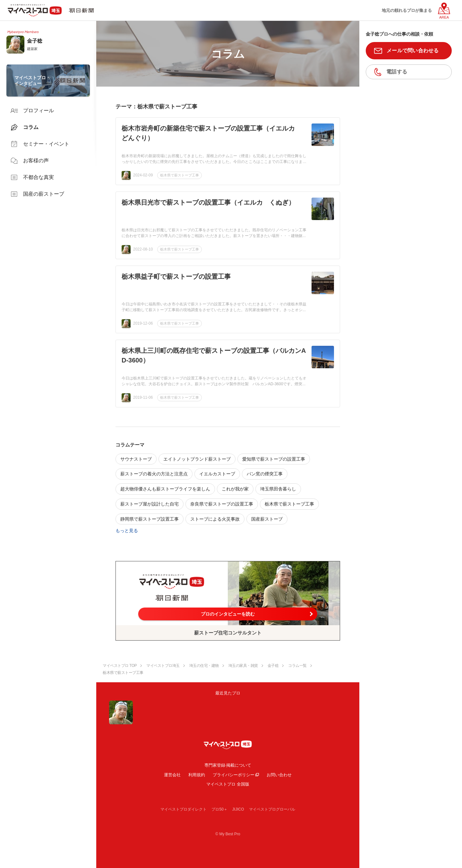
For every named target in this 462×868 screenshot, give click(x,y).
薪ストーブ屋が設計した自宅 (150, 504)
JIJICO (238, 809)
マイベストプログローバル (272, 809)
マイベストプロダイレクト (184, 809)
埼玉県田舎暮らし (278, 489)
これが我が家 (235, 489)
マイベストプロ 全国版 (228, 784)
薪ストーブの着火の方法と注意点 (154, 474)
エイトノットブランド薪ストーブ (197, 459)
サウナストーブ (136, 459)
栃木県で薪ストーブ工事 (180, 175)
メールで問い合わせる (413, 51)
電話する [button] (397, 72)
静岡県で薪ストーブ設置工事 (150, 519)
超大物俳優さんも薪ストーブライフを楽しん (165, 489)
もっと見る (127, 531)
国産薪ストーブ (267, 519)
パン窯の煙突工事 (265, 474)
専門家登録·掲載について (228, 765)
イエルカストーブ (217, 474)
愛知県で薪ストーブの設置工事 (274, 459)
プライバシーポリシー (234, 775)
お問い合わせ (279, 775)
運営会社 (172, 775)
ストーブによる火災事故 (215, 519)
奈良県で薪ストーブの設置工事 (222, 504)
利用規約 (197, 775)
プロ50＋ (219, 809)
